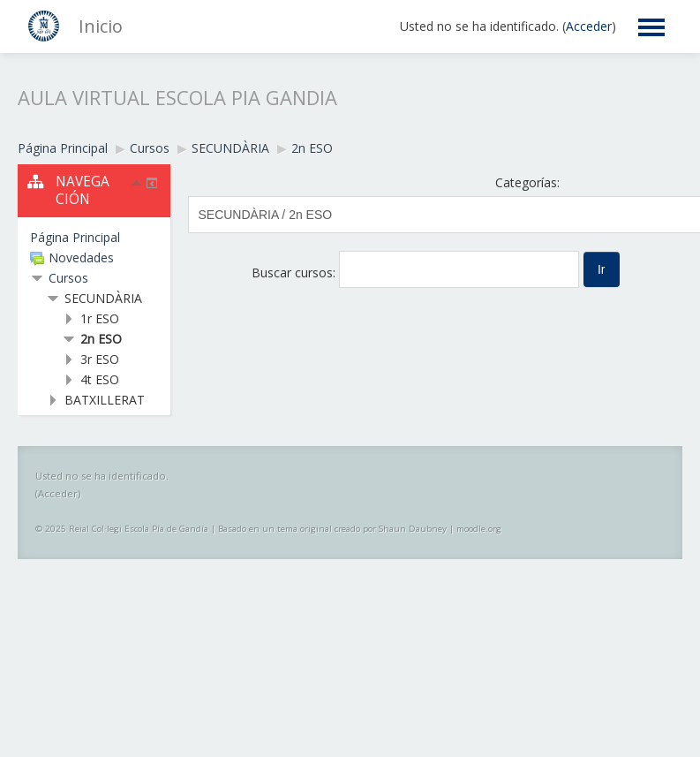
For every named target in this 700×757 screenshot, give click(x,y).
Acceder (589, 26)
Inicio (101, 26)
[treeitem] (94, 238)
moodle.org (479, 529)
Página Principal (75, 237)
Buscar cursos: (295, 273)
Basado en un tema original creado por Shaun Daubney (332, 529)
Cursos (68, 278)
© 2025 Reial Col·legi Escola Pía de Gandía (122, 529)
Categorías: (527, 182)
